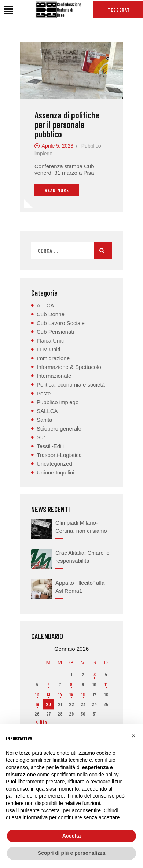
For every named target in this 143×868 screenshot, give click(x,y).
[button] (133, 736)
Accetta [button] (72, 836)
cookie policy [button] (104, 775)
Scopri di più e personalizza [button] (71, 853)
